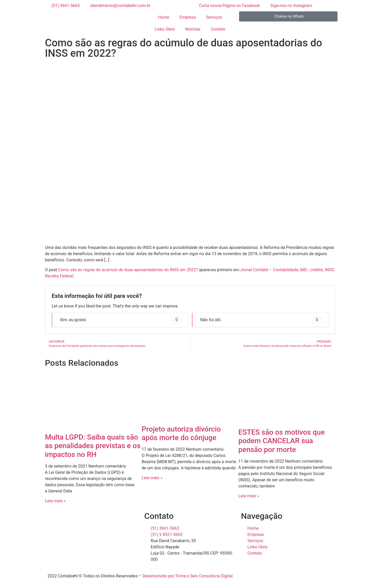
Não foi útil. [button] (261, 320)
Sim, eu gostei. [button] (121, 320)
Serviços (214, 17)
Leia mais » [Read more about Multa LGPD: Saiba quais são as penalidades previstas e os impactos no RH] (55, 501)
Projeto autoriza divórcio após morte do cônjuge (181, 433)
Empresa (188, 17)
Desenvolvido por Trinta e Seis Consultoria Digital (188, 576)
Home (164, 17)
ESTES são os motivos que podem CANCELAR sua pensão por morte (281, 441)
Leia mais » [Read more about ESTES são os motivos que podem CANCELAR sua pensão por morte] (249, 496)
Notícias (193, 29)
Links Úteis (165, 29)
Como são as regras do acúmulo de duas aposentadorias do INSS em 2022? (128, 270)
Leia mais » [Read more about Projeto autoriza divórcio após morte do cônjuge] (152, 478)
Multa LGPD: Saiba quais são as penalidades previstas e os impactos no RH (93, 446)
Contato (218, 29)
